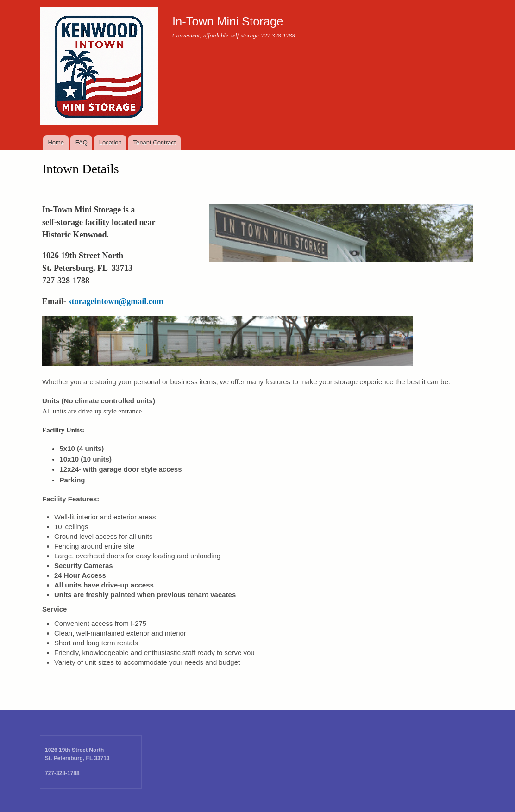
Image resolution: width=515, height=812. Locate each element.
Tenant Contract (155, 142)
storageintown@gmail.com (116, 301)
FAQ (82, 142)
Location (110, 142)
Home (56, 142)
